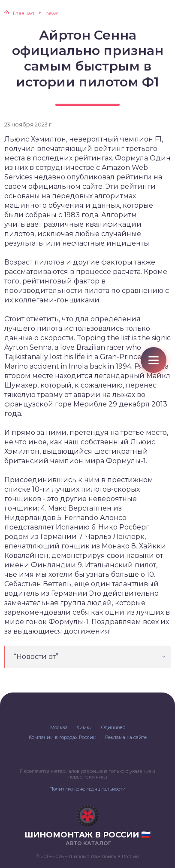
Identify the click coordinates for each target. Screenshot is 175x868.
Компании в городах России (63, 737)
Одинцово (113, 727)
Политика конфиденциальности (87, 789)
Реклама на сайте (126, 737)
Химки (84, 727)
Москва (59, 727)
